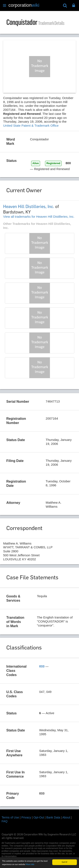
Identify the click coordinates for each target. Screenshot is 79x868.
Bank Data (53, 817)
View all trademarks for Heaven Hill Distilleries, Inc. (39, 217)
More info (30, 865)
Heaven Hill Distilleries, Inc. (29, 207)
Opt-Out (39, 817)
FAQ (5, 821)
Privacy (26, 817)
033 (42, 666)
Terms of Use (10, 817)
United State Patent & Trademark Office (31, 125)
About (66, 817)
